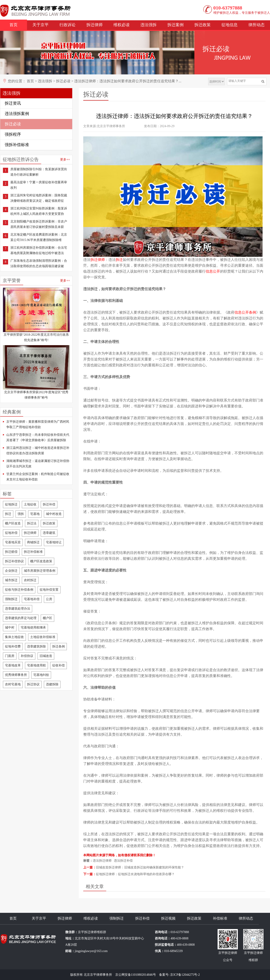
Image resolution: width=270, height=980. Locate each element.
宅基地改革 (13, 665)
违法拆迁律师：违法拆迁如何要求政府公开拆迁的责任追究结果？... (128, 81)
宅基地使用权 (36, 665)
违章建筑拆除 (36, 646)
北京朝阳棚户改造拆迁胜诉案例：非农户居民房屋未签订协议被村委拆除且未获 (39, 224)
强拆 (21, 514)
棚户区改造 (13, 523)
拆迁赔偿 (11, 552)
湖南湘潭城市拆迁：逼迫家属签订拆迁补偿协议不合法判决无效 (38, 464)
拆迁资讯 (13, 103)
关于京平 (40, 25)
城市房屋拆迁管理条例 (40, 571)
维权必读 (121, 25)
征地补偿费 (13, 646)
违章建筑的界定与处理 (21, 618)
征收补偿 (58, 665)
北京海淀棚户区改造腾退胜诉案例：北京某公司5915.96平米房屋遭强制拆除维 (39, 237)
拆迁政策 (202, 25)
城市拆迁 (11, 580)
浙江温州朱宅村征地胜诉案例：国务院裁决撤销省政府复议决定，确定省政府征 (39, 198)
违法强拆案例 (17, 114)
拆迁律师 (94, 25)
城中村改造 (54, 514)
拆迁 (8, 514)
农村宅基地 (13, 684)
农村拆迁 (30, 580)
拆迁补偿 (49, 504)
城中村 (10, 628)
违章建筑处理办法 (18, 609)
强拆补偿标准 (17, 145)
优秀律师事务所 (16, 675)
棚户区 (47, 618)
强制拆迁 (11, 599)
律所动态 (256, 25)
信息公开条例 (245, 312)
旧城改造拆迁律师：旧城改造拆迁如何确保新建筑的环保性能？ (140, 867)
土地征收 (30, 504)
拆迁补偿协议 (14, 561)
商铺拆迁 (33, 542)
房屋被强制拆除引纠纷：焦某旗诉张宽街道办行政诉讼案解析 (39, 172)
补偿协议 (27, 656)
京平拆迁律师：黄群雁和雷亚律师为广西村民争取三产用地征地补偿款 (38, 424)
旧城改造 (46, 656)
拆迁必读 (63, 81)
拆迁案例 (175, 25)
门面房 (10, 656)
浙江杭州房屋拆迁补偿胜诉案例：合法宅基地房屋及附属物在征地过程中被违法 (39, 250)
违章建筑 (49, 533)
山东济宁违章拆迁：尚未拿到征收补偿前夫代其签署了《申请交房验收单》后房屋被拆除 (38, 437)
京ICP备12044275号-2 (185, 975)
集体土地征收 (14, 637)
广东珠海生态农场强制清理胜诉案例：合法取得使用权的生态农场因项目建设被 (39, 263)
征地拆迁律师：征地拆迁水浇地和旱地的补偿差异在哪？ (135, 874)
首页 (13, 25)
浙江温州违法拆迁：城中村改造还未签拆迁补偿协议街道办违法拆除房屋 (38, 451)
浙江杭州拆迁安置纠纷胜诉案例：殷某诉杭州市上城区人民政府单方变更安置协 (39, 211)
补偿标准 (220, 918)
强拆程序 (13, 134)
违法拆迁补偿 (123, 861)
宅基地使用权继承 (33, 628)
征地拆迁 (11, 504)
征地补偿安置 (49, 590)
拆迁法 (32, 523)
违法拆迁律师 (102, 861)
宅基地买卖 (13, 542)
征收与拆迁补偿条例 (19, 590)
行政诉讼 (67, 25)
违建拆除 (52, 684)
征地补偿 (11, 533)
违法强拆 (148, 25)
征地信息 (229, 25)
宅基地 (35, 514)
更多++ (65, 160)
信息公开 (213, 271)
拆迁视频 (168, 918)
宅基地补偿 (32, 599)
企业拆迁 (11, 571)
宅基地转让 (54, 542)
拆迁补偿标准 (33, 552)
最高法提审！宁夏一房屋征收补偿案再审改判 (39, 185)
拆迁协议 (33, 684)
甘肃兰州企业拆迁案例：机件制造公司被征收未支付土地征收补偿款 (38, 477)
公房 (49, 599)
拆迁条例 (58, 646)
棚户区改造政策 (41, 561)
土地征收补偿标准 (43, 637)
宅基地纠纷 (41, 675)
